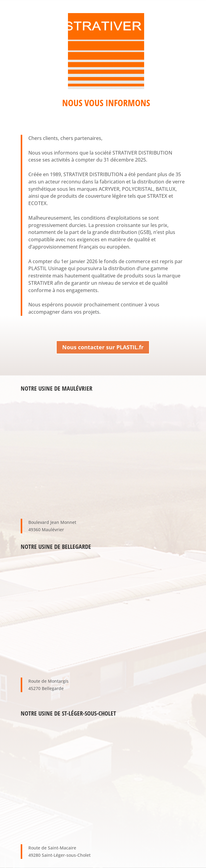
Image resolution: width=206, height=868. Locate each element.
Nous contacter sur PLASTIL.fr (103, 347)
